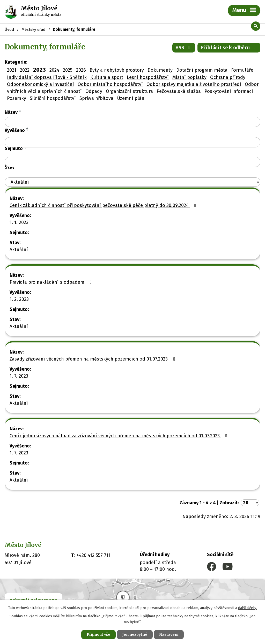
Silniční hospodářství (53, 98)
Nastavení (169, 634)
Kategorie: (16, 62)
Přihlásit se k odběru (229, 47)
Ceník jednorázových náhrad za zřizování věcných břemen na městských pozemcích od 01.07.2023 (119, 436)
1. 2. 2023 (19, 299)
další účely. (247, 608)
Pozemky (17, 98)
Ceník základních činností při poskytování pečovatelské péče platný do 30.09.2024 (104, 205)
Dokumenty (160, 70)
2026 (81, 70)
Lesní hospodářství (148, 77)
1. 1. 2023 (19, 222)
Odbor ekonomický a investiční (41, 84)
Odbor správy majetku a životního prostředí (194, 84)
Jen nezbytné (135, 634)
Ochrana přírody (228, 77)
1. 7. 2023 (19, 376)
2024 (54, 70)
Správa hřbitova (96, 98)
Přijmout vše (98, 634)
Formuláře (242, 70)
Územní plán (131, 98)
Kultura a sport (107, 77)
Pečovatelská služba (179, 91)
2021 (12, 70)
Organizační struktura (129, 91)
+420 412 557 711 (94, 555)
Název (11, 112)
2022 (25, 70)
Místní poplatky (189, 77)
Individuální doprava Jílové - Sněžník (47, 77)
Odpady (94, 91)
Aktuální (19, 250)
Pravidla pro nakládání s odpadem (52, 282)
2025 (68, 70)
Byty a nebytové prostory (117, 70)
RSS (184, 47)
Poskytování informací (229, 91)
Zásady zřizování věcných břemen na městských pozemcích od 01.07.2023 (93, 359)
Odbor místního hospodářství (110, 84)
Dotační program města (202, 70)
